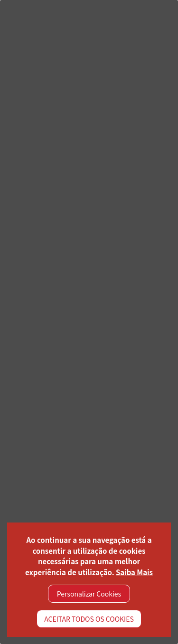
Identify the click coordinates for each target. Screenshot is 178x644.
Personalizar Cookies (89, 594)
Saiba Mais (134, 572)
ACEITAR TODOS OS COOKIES (89, 619)
